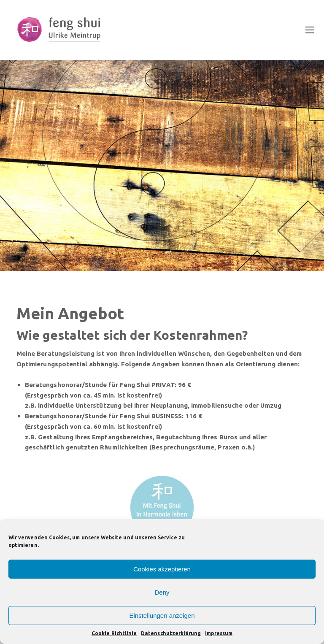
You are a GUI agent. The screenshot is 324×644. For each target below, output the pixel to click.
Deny (162, 592)
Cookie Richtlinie (114, 633)
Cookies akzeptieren (162, 569)
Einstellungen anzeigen (162, 616)
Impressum (219, 633)
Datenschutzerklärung (171, 633)
